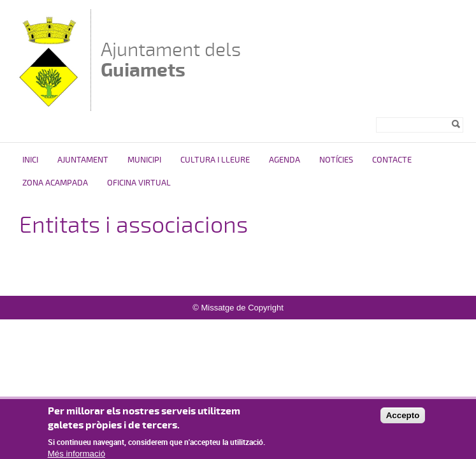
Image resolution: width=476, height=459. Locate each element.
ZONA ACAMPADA (55, 183)
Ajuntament (83, 160)
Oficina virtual (139, 183)
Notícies (336, 160)
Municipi (144, 160)
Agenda (285, 160)
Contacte (392, 160)
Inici (30, 160)
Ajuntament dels (171, 60)
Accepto (403, 420)
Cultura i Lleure (215, 160)
